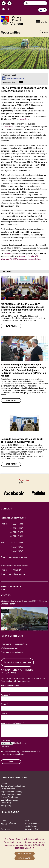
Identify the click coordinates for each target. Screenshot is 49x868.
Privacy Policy (6, 806)
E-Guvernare (5, 829)
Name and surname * (10, 686)
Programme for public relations (14, 644)
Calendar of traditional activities (13, 786)
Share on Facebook (15, 79)
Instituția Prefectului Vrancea (8, 824)
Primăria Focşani (31, 826)
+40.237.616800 (16, 524)
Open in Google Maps (12, 636)
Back (43, 33)
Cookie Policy (6, 803)
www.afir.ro (24, 119)
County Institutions (8, 789)
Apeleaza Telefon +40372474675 (9, 9)
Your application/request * (12, 723)
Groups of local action (9, 797)
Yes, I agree (24, 854)
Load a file (5, 740)
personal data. (18, 754)
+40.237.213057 (16, 528)
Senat (27, 820)
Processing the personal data (17, 662)
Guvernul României (32, 829)
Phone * (4, 704)
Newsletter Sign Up (10, 82)
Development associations (11, 794)
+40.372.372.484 (16, 551)
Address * (5, 695)
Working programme (10, 648)
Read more (11, 326)
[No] (46, 849)
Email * (4, 714)
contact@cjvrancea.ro (19, 557)
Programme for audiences (12, 652)
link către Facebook (14, 493)
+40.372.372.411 (16, 536)
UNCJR (4, 820)
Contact (4, 783)
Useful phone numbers (10, 800)
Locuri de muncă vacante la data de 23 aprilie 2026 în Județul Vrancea (22, 440)
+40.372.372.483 (16, 547)
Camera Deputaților (32, 823)
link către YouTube (39, 493)
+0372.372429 (15, 570)
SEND (11, 762)
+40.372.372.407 (16, 532)
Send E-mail (4, 9)
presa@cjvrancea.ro (18, 574)
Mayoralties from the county (11, 792)
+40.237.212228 (16, 543)
